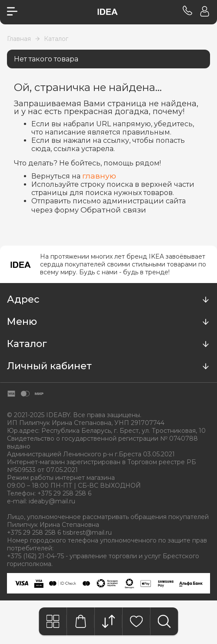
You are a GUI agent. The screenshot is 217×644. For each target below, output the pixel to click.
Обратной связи (113, 210)
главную (99, 176)
